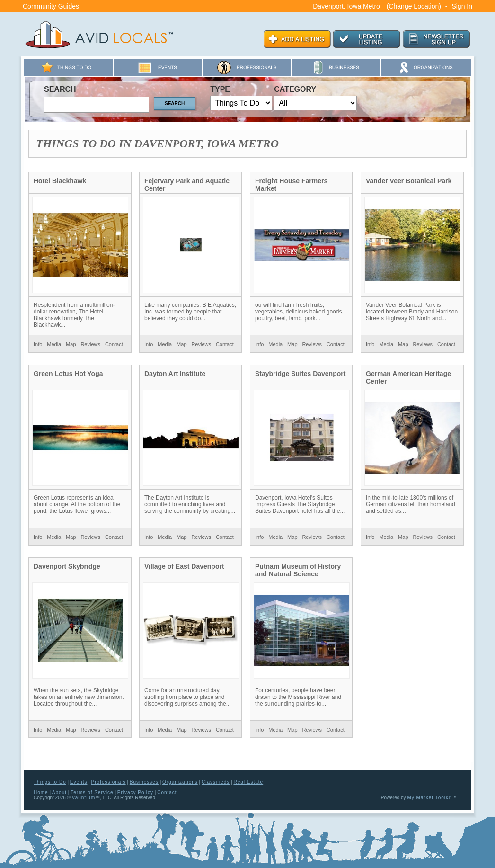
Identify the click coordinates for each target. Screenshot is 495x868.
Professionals (109, 782)
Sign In (462, 6)
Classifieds (216, 782)
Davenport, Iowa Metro (346, 6)
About (59, 792)
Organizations (180, 782)
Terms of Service (92, 792)
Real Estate (248, 782)
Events (79, 782)
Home (41, 792)
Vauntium (84, 798)
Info (38, 344)
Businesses (144, 782)
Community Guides (51, 6)
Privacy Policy (135, 792)
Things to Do (50, 782)
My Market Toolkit (429, 798)
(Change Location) (414, 6)
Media (54, 344)
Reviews (90, 344)
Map (71, 344)
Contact (114, 344)
